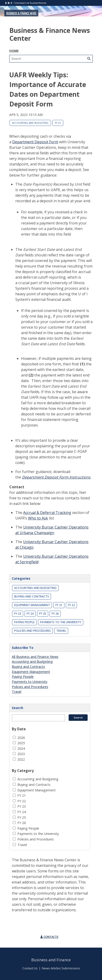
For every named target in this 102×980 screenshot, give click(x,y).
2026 (21, 738)
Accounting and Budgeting (30, 123)
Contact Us (30, 968)
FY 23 (58, 123)
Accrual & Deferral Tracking (47, 513)
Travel (61, 631)
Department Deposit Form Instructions (56, 477)
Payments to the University (61, 622)
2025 (21, 743)
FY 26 (55, 614)
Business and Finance (51, 960)
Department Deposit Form (35, 142)
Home (14, 51)
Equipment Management (32, 605)
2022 (21, 759)
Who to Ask (38, 518)
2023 (21, 754)
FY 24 (30, 614)
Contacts (49, 937)
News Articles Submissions (61, 968)
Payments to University (30, 682)
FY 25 (43, 614)
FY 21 (59, 605)
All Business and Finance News (35, 657)
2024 (21, 748)
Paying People (24, 622)
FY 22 (71, 605)
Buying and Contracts (32, 596)
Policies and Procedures (32, 631)
